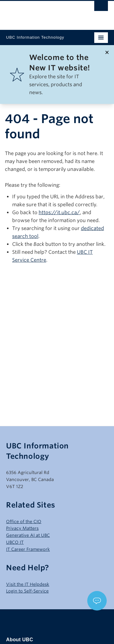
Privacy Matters (22, 528)
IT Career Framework (28, 549)
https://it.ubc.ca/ (59, 212)
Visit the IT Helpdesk (28, 584)
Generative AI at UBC (28, 535)
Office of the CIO (24, 522)
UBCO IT (15, 542)
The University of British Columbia (42, 12)
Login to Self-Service (27, 591)
